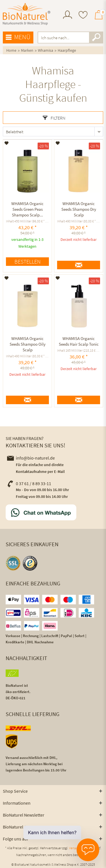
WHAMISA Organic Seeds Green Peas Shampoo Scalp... (27, 209)
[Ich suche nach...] (71, 37)
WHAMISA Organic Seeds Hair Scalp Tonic (79, 341)
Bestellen (28, 261)
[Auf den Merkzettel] (7, 143)
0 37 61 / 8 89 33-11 (29, 483)
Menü (18, 37)
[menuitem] (68, 15)
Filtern (54, 118)
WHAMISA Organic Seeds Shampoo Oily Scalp (28, 344)
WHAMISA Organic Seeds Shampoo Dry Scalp (79, 209)
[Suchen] (96, 37)
